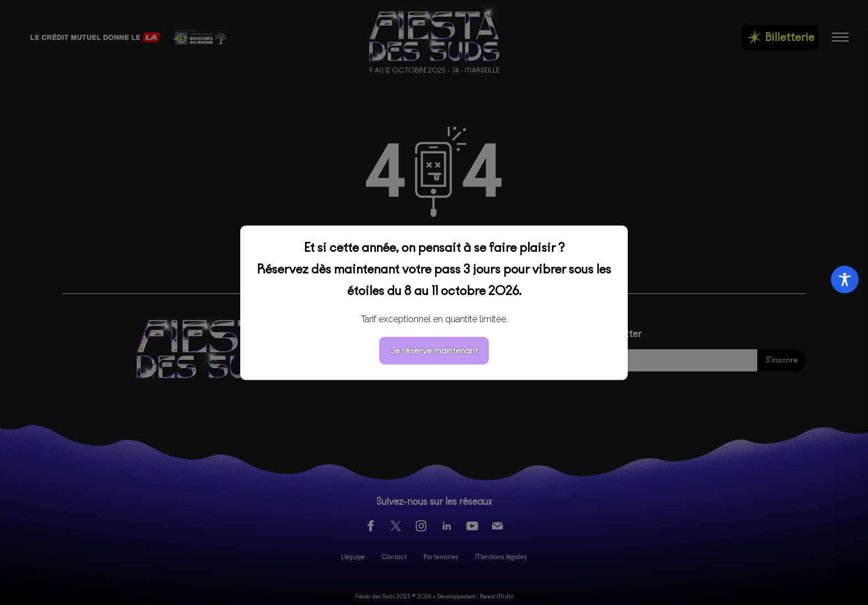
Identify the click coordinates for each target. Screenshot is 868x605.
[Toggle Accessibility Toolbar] (845, 280)
